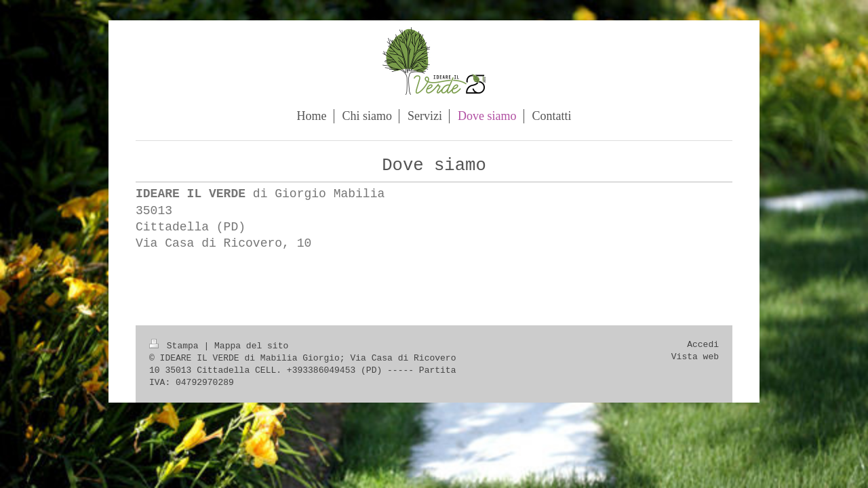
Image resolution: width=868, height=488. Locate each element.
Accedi (703, 345)
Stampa (176, 346)
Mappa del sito (251, 346)
